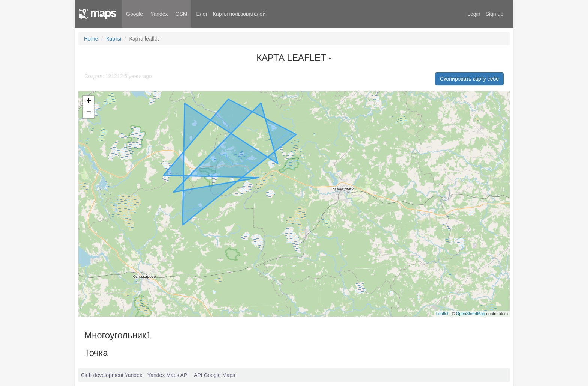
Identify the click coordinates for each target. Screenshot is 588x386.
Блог (202, 14)
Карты (114, 39)
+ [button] (89, 101)
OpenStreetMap (471, 314)
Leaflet (442, 314)
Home (91, 39)
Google (134, 14)
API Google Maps (214, 375)
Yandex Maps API (168, 375)
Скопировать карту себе (469, 79)
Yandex (159, 14)
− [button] (89, 113)
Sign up (494, 14)
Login (474, 14)
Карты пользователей (239, 14)
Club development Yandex (112, 375)
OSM (181, 14)
